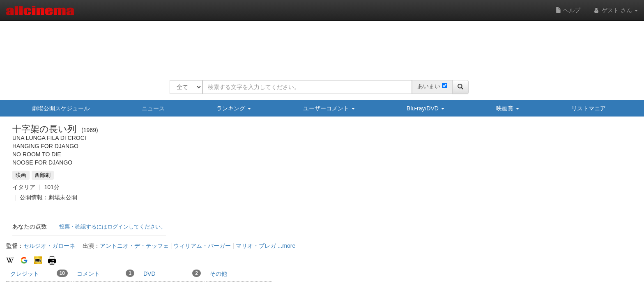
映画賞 (508, 108)
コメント (106, 273)
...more (287, 246)
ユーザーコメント (329, 108)
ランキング (234, 108)
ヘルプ (568, 10)
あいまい (429, 86)
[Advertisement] (319, 45)
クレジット (39, 273)
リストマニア (589, 108)
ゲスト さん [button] (615, 10)
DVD (172, 273)
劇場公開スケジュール (61, 108)
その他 (218, 274)
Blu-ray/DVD (425, 108)
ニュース (153, 108)
